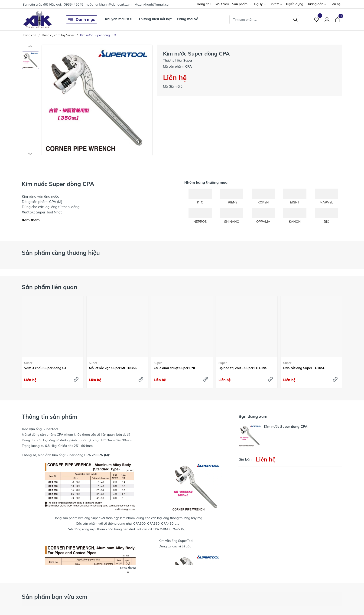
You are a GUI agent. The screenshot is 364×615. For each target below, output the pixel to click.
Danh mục (82, 20)
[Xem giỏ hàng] (337, 19)
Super (28, 363)
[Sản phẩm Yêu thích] (317, 19)
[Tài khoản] (327, 19)
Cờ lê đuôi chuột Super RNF (175, 368)
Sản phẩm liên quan (50, 287)
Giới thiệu (222, 4)
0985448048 (74, 4)
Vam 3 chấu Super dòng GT (45, 368)
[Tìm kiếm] (296, 19)
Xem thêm (31, 220)
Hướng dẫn (316, 4)
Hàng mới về (188, 19)
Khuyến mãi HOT (119, 19)
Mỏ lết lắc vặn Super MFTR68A (113, 368)
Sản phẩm (241, 4)
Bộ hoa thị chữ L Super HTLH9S (243, 368)
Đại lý (260, 4)
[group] (97, 100)
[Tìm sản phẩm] (264, 20)
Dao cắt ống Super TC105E (304, 368)
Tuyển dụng (294, 4)
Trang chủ (204, 4)
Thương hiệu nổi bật (155, 19)
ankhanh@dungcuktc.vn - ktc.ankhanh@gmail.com (133, 4)
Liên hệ (335, 4)
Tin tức (276, 4)
